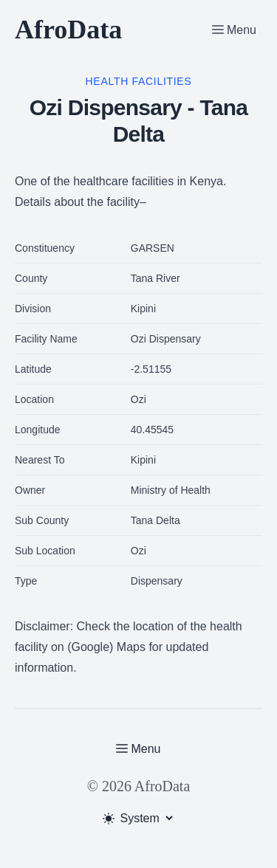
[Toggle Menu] (234, 30)
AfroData (68, 30)
